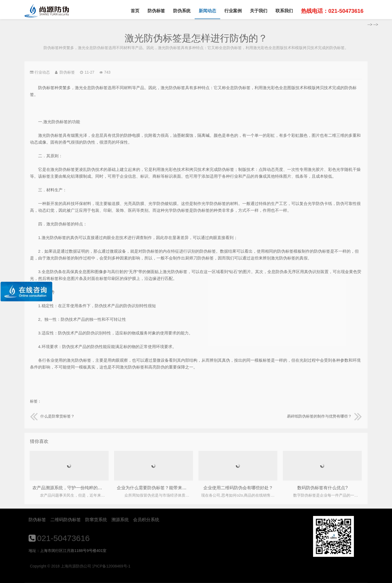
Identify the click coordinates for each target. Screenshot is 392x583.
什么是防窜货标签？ (52, 416)
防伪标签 (156, 11)
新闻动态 (207, 11)
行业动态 (42, 72)
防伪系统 (182, 11)
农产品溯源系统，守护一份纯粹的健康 (69, 488)
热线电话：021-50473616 (332, 11)
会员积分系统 (146, 520)
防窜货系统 (96, 520)
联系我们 (284, 11)
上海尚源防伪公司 (47, 11)
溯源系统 (120, 520)
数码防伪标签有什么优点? (322, 488)
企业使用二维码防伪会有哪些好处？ (238, 488)
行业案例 (233, 11)
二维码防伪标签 (66, 520)
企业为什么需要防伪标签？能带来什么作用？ (160, 488)
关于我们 (259, 11)
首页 (135, 11)
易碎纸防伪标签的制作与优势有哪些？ (324, 416)
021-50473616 (63, 538)
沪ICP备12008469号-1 (111, 566)
